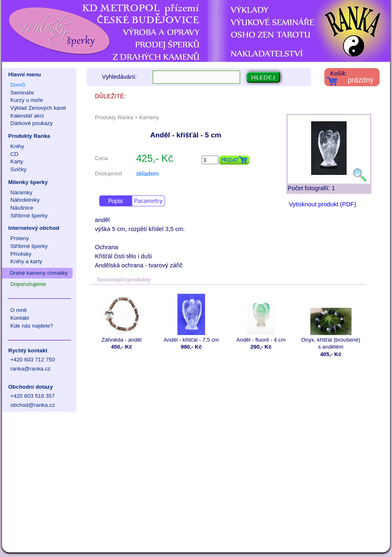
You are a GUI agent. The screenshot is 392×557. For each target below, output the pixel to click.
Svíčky (18, 169)
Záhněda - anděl (122, 318)
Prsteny (20, 238)
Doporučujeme (28, 284)
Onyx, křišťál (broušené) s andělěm (331, 322)
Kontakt (20, 318)
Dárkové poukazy (32, 123)
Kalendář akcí (27, 116)
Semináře (22, 93)
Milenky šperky (28, 182)
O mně (19, 310)
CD (14, 154)
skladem (148, 174)
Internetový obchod (34, 228)
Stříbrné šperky (29, 216)
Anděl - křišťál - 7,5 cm (191, 318)
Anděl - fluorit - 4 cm (261, 318)
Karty (17, 162)
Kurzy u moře (27, 100)
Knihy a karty (26, 261)
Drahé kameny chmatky (39, 273)
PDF (348, 204)
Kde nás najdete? (32, 326)
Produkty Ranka (29, 136)
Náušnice (22, 208)
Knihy (17, 146)
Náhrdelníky (25, 200)
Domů (18, 85)
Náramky (21, 192)
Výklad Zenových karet (38, 108)
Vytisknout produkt (314, 204)
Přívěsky (21, 254)
